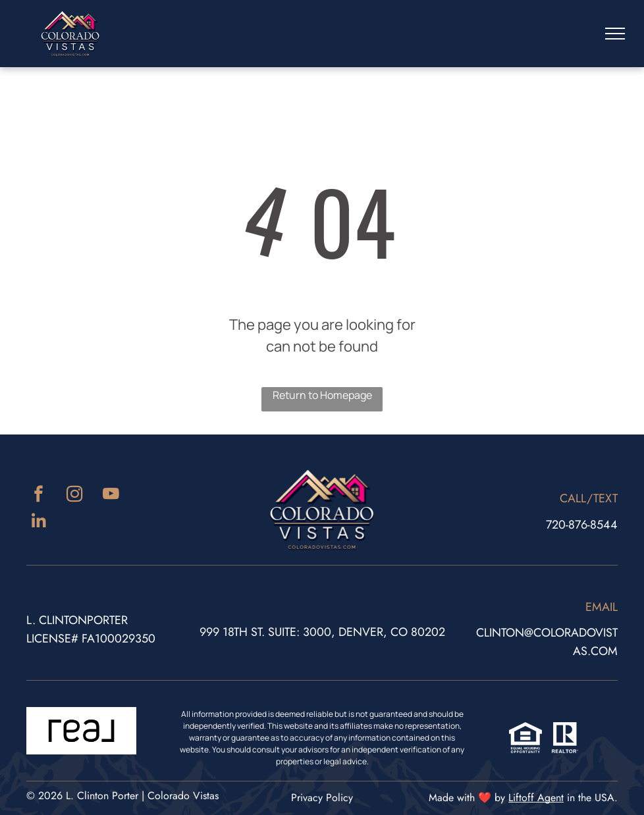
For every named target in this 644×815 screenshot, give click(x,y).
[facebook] (39, 496)
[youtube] (111, 496)
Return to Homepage (322, 395)
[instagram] (75, 496)
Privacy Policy (322, 798)
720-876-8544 (582, 525)
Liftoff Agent (536, 798)
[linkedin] (39, 523)
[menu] (615, 34)
